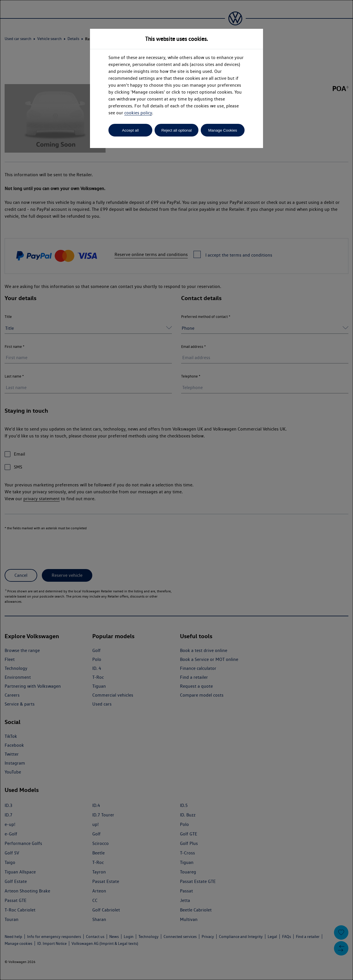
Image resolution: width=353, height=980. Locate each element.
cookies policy (138, 113)
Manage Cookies (223, 130)
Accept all (130, 130)
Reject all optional (176, 130)
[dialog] (176, 490)
